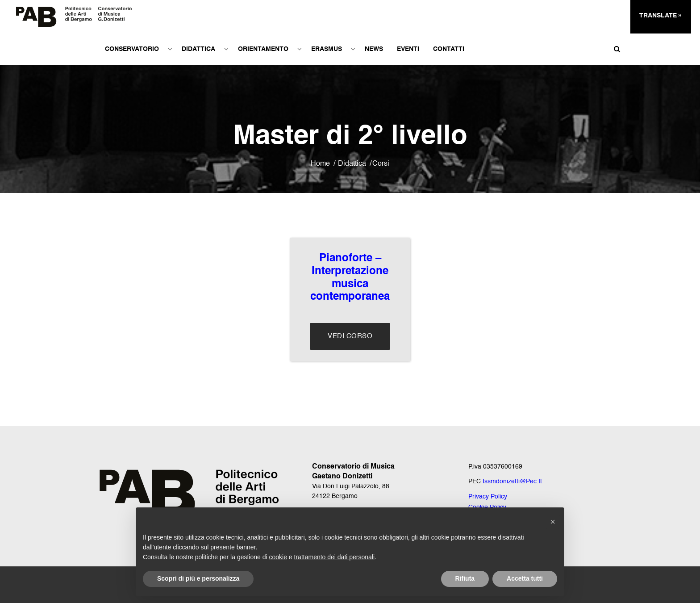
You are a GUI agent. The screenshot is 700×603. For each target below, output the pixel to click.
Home (320, 164)
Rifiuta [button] (465, 578)
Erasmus (326, 49)
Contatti (448, 49)
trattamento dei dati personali (335, 557)
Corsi (381, 164)
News (373, 49)
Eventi (408, 49)
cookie (278, 557)
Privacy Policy (488, 497)
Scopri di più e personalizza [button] (198, 578)
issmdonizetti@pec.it (512, 482)
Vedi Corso (350, 336)
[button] (553, 522)
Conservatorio (131, 49)
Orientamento (263, 49)
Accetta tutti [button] (525, 578)
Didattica (198, 49)
